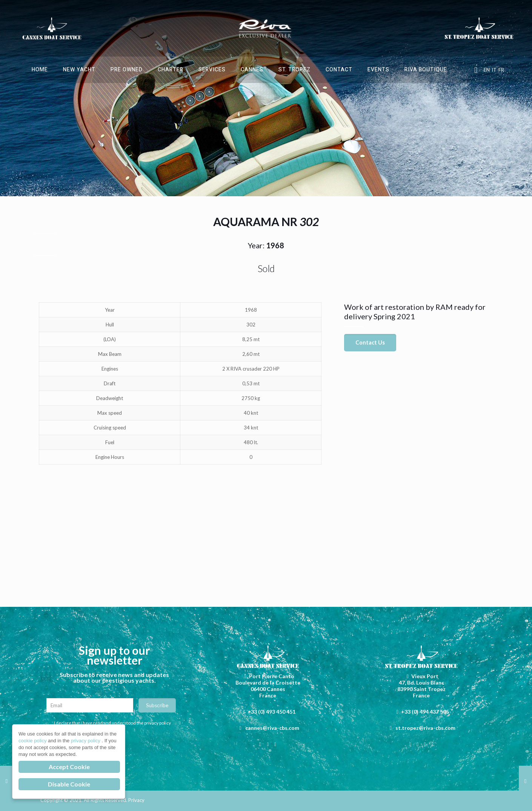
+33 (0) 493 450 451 (271, 712)
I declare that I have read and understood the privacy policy (112, 723)
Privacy (136, 800)
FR (501, 70)
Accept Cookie (69, 767)
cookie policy (33, 741)
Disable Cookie (69, 784)
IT (494, 70)
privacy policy (86, 741)
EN (487, 70)
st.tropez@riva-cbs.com (425, 728)
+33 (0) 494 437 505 (425, 712)
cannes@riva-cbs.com (272, 728)
